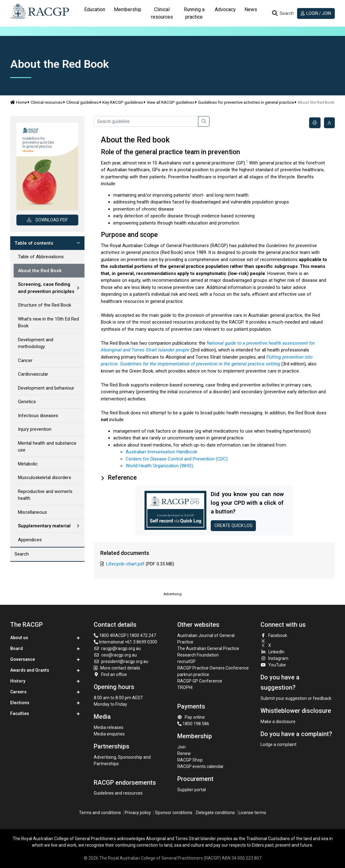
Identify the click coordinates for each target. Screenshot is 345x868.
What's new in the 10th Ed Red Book (48, 323)
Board (17, 648)
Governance (23, 659)
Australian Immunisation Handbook (161, 452)
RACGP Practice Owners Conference (213, 668)
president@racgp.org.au (121, 661)
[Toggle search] (282, 13)
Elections (20, 703)
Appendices (30, 540)
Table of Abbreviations (41, 257)
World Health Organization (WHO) (159, 466)
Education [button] (95, 9)
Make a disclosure (278, 722)
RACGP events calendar (201, 766)
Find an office (110, 674)
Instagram (274, 658)
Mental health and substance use (47, 447)
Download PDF (47, 220)
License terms (252, 813)
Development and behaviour (46, 388)
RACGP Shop (190, 760)
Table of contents (34, 243)
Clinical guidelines (82, 102)
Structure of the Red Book (45, 305)
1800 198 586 (193, 724)
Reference (122, 478)
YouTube (273, 665)
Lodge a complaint (278, 744)
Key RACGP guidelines (123, 102)
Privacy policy (138, 813)
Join (181, 747)
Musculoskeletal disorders (45, 478)
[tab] (95, 13)
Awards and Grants (30, 670)
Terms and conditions (100, 813)
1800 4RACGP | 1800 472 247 (125, 635)
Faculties (20, 713)
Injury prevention (35, 429)
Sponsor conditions (174, 813)
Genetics (27, 402)
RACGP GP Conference (200, 681)
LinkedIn (272, 652)
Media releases (109, 727)
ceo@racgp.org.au (115, 655)
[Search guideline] (146, 121)
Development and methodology (36, 343)
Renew (184, 753)
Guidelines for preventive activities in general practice (246, 102)
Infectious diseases (38, 416)
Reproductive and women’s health (45, 495)
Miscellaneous (32, 512)
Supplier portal (192, 790)
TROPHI (185, 687)
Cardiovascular (33, 374)
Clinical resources (47, 102)
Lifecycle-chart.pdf (125, 564)
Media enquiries (109, 734)
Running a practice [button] (194, 13)
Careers (18, 692)
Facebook (274, 635)
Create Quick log (233, 526)
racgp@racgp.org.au (117, 648)
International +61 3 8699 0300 (125, 642)
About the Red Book (40, 271)
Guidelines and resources (118, 793)
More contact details (120, 668)
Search (22, 554)
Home (19, 102)
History (18, 681)
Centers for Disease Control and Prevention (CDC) (177, 459)
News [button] (251, 9)
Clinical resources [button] (162, 13)
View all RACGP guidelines (170, 102)
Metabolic (28, 464)
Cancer (25, 360)
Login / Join (316, 13)
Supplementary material (44, 526)
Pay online (191, 717)
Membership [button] (128, 9)
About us (19, 638)
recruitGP (186, 661)
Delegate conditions (216, 813)
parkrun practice (193, 674)
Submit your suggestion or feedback (296, 698)
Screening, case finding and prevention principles (46, 288)
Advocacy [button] (225, 9)
